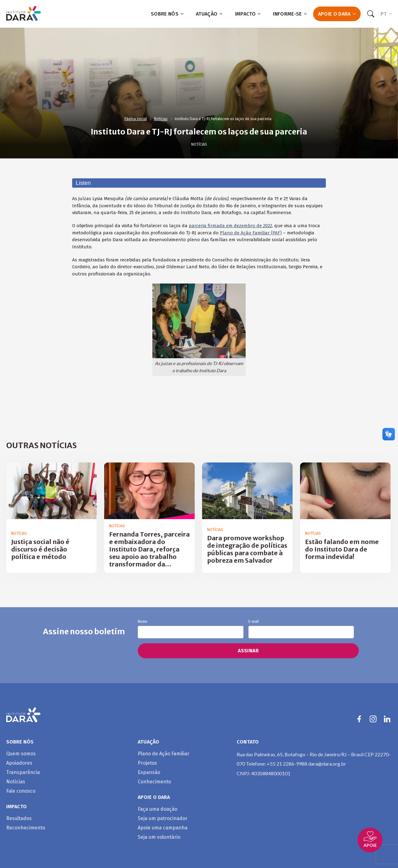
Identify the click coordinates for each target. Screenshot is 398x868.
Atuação (209, 14)
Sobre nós (167, 14)
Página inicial (136, 119)
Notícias (161, 119)
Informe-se (290, 14)
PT (386, 14)
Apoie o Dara (337, 14)
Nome (190, 629)
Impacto (248, 14)
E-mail (301, 629)
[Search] (371, 14)
